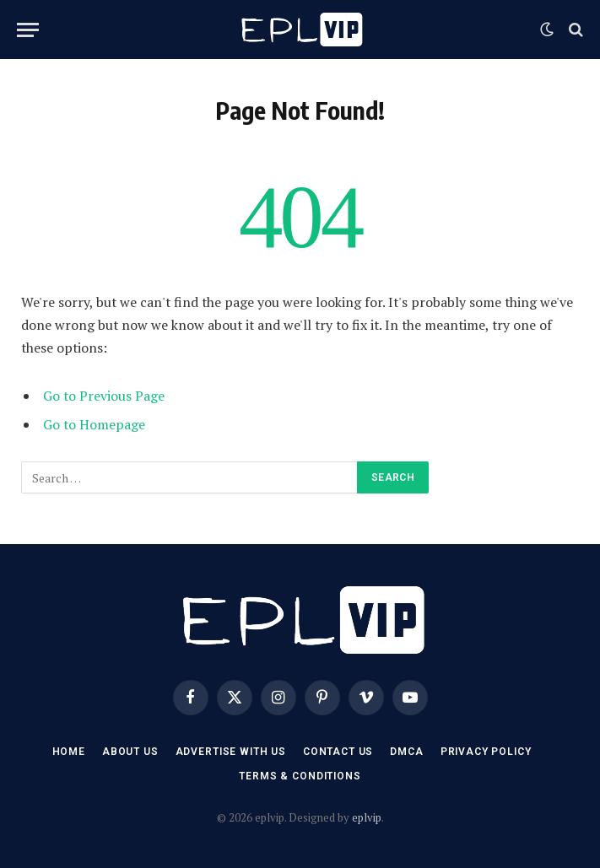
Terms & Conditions (300, 776)
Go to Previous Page (104, 396)
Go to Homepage (94, 424)
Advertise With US (231, 752)
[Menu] (28, 30)
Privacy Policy (486, 752)
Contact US (338, 752)
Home (69, 752)
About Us (130, 752)
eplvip (367, 817)
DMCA (406, 752)
